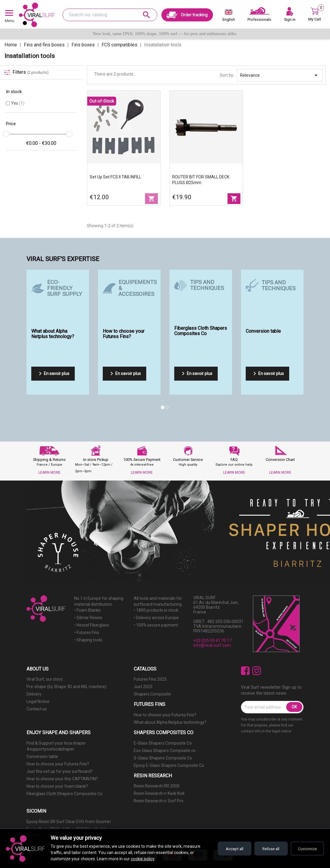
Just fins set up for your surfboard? (60, 771)
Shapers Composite (152, 694)
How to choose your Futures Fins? (165, 715)
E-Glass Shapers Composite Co (163, 743)
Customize (306, 849)
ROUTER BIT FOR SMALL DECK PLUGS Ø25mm (201, 180)
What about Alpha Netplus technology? (170, 722)
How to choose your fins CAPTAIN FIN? (62, 779)
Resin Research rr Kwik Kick (159, 793)
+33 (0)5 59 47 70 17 (213, 641)
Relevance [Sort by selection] (280, 75)
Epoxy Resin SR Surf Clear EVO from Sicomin (69, 822)
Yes (18, 103)
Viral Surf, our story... (46, 679)
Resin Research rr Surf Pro (159, 801)
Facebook (245, 671)
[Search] (110, 15)
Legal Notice (38, 701)
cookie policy (143, 859)
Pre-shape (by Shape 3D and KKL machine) (67, 687)
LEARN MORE (49, 473)
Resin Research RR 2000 (157, 786)
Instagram (257, 671)
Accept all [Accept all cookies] (229, 849)
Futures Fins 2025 (150, 679)
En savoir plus (53, 373)
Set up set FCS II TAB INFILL (115, 177)
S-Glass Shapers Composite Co (163, 758)
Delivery (34, 694)
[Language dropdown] (229, 17)
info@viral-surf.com (212, 645)
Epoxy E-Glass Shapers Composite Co (169, 765)
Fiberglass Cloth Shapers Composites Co (64, 794)
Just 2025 (143, 687)
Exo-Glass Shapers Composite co (165, 751)
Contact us (37, 709)
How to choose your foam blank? (57, 786)
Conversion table (42, 756)
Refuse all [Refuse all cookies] (268, 849)
